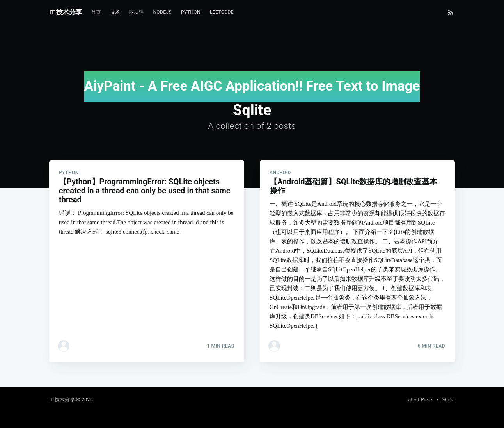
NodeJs (162, 12)
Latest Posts (420, 400)
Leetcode (222, 12)
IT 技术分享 (66, 12)
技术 (115, 12)
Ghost (448, 400)
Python (191, 12)
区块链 (136, 12)
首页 (96, 12)
